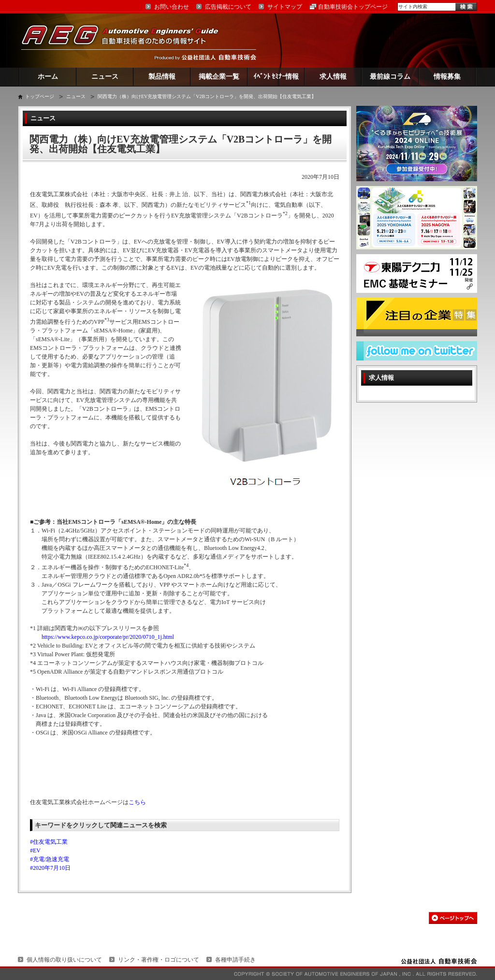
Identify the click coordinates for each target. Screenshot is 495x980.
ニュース (105, 77)
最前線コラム (390, 77)
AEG (126, 40)
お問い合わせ (172, 7)
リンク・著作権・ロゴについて (159, 960)
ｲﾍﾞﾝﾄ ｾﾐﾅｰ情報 (276, 77)
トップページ (40, 96)
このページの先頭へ (453, 918)
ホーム (48, 77)
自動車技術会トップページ (353, 7)
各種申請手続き (235, 960)
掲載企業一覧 (219, 77)
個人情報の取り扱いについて (64, 960)
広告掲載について (228, 7)
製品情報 (162, 77)
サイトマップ (285, 7)
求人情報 (333, 77)
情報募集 (447, 77)
